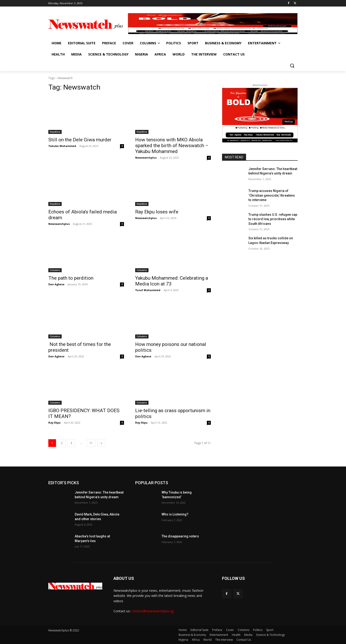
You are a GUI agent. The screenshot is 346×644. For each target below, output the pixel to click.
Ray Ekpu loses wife (157, 212)
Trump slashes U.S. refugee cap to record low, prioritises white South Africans (273, 219)
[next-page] (101, 443)
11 (91, 443)
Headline (55, 132)
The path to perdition (71, 278)
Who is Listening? (175, 514)
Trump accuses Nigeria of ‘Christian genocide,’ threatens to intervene (272, 195)
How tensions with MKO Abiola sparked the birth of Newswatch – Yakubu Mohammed (172, 146)
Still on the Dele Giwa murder (80, 140)
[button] (292, 66)
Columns (55, 270)
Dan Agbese (56, 284)
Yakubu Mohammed (62, 146)
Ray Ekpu (55, 423)
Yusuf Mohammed (148, 290)
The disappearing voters (180, 536)
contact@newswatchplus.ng (152, 611)
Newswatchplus (146, 158)
